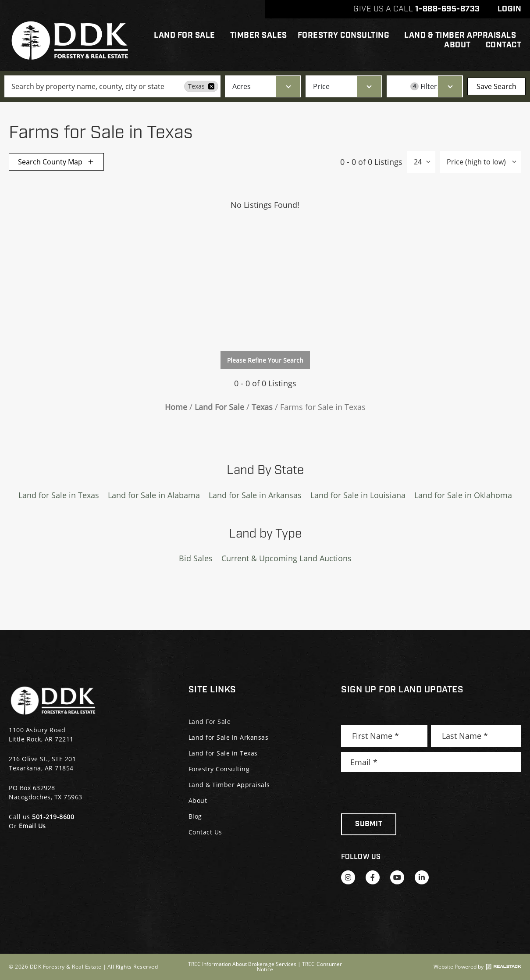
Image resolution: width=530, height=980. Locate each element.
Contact (504, 45)
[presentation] (408, 793)
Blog (195, 816)
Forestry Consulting (346, 36)
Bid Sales (196, 558)
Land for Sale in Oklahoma (463, 495)
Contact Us (205, 832)
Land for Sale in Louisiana (358, 495)
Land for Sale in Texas (59, 495)
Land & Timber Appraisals (460, 36)
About (460, 45)
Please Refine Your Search (265, 360)
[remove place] (211, 86)
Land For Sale (187, 36)
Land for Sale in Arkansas (255, 495)
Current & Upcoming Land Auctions (286, 558)
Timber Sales (259, 36)
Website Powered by (477, 967)
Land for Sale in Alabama (154, 495)
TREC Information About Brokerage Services (242, 964)
